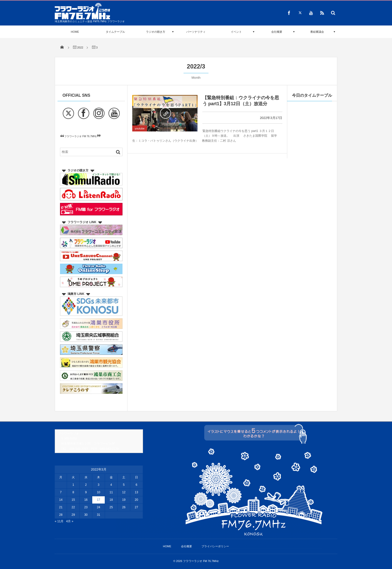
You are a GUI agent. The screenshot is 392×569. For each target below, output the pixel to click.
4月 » (70, 521)
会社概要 (277, 32)
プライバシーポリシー (215, 546)
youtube (140, 128)
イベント (236, 32)
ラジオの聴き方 (156, 32)
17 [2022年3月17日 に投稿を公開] (98, 500)
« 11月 (59, 521)
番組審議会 (317, 32)
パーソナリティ (196, 32)
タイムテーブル (115, 32)
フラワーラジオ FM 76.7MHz (80, 136)
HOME (75, 32)
